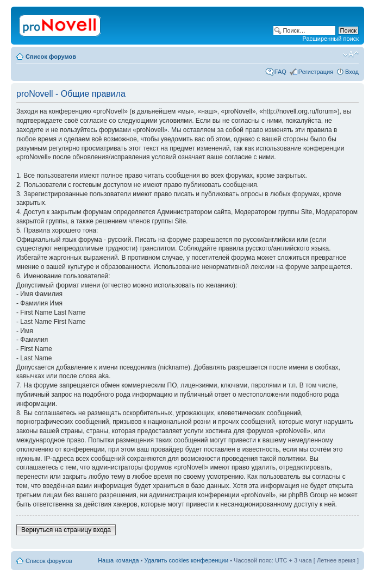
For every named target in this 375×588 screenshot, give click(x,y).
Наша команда (118, 560)
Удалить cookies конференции (187, 560)
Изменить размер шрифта (351, 54)
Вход (352, 72)
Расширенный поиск (330, 39)
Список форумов (51, 57)
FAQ (280, 72)
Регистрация (316, 72)
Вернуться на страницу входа (66, 530)
